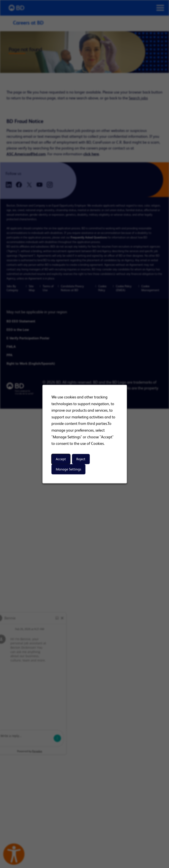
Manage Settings (68, 469)
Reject (81, 459)
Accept (61, 459)
